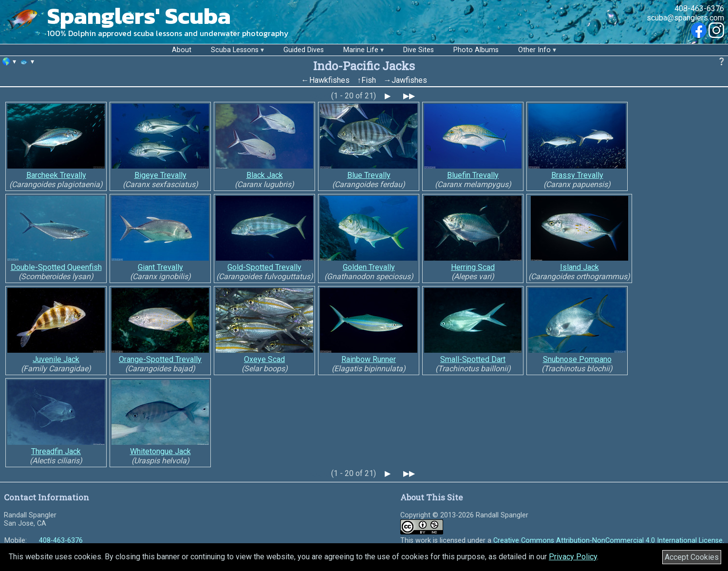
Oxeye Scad (264, 359)
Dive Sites (419, 50)
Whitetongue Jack (160, 451)
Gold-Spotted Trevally (264, 267)
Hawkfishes (329, 80)
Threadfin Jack (56, 451)
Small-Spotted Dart (473, 359)
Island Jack (579, 267)
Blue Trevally (369, 175)
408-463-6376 (699, 9)
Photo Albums (476, 50)
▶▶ (409, 96)
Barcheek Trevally (56, 175)
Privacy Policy (573, 557)
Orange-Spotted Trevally (160, 359)
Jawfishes (409, 80)
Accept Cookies (692, 557)
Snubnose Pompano (577, 359)
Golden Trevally (369, 267)
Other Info (534, 50)
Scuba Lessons (235, 50)
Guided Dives (304, 50)
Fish (369, 80)
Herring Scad (473, 267)
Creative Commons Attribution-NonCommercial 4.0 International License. (609, 541)
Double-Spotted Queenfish (56, 267)
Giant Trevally (160, 267)
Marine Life (361, 50)
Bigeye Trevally (160, 175)
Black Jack (265, 175)
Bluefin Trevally (473, 175)
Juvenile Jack (56, 359)
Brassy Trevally (577, 175)
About (182, 50)
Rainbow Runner (369, 359)
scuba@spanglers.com (685, 18)
